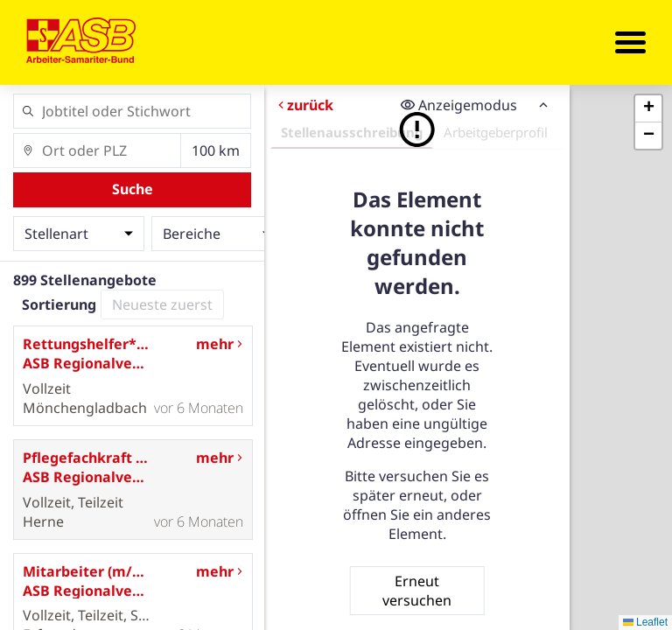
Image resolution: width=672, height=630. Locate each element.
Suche (133, 189)
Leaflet (645, 622)
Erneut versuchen (417, 591)
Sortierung (59, 304)
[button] (648, 109)
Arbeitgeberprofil (496, 132)
